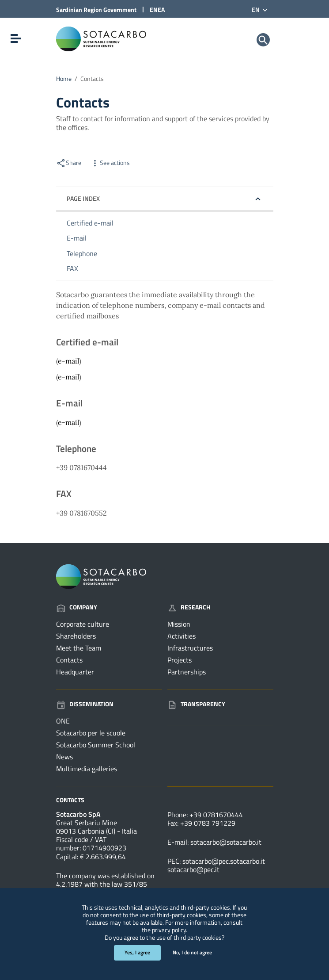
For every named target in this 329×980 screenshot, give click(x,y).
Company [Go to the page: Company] (77, 607)
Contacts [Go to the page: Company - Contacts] (69, 660)
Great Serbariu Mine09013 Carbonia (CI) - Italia (96, 827)
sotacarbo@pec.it (193, 869)
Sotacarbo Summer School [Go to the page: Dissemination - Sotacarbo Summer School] (96, 745)
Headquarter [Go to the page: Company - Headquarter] (75, 672)
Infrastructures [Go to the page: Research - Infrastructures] (190, 648)
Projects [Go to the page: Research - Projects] (180, 660)
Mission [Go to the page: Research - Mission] (179, 624)
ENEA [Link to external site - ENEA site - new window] (157, 10)
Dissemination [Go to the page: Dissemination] (85, 704)
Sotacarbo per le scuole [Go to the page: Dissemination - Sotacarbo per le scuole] (91, 733)
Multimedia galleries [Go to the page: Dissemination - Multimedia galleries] (87, 769)
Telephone (82, 253)
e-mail (68, 361)
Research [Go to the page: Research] (189, 607)
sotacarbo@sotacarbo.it (226, 842)
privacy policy (169, 930)
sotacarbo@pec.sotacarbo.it (224, 861)
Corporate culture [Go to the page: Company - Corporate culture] (83, 624)
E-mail (77, 238)
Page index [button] (83, 198)
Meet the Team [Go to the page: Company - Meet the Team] (79, 648)
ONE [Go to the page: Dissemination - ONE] (63, 721)
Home (64, 79)
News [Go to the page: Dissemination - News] (64, 757)
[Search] (263, 40)
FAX (72, 268)
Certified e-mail (90, 223)
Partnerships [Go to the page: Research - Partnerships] (187, 672)
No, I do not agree (192, 952)
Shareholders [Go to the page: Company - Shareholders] (76, 636)
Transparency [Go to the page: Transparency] (196, 704)
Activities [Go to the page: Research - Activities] (182, 636)
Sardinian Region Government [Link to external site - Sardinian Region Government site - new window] (96, 10)
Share (69, 163)
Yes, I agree (137, 952)
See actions (110, 163)
